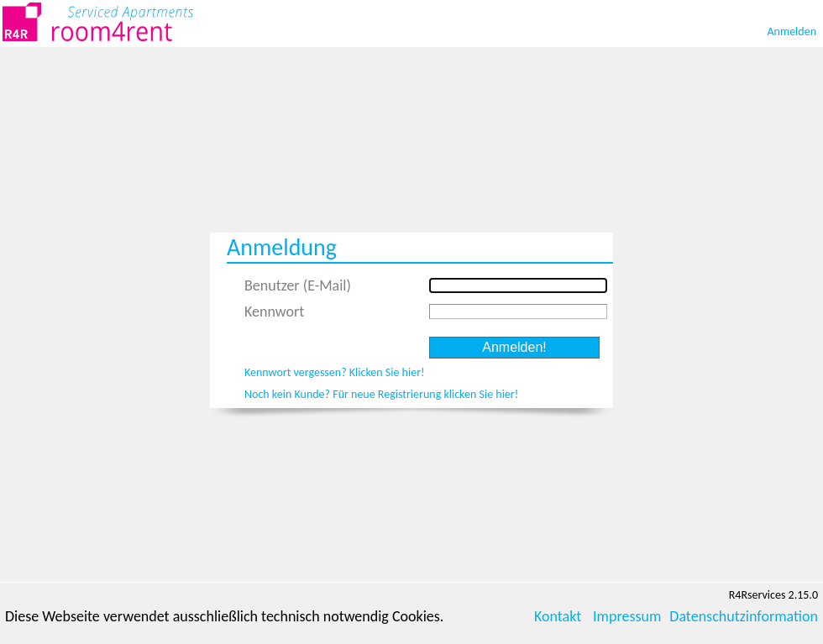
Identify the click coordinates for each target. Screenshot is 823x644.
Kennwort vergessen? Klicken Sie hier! (335, 372)
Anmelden (792, 31)
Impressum (627, 616)
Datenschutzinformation (744, 616)
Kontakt (558, 616)
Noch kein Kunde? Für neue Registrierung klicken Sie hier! (381, 394)
